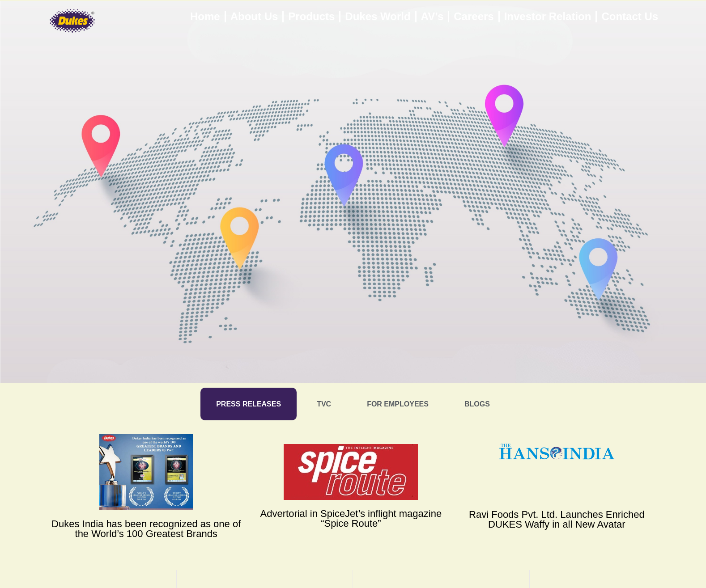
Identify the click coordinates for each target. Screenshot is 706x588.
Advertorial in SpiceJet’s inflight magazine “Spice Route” (351, 518)
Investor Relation (548, 17)
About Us (254, 17)
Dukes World (378, 17)
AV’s (432, 17)
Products (311, 17)
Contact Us (630, 17)
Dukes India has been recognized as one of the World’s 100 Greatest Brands (146, 529)
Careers (474, 17)
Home (205, 17)
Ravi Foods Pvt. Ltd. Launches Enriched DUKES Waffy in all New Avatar (557, 519)
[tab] (249, 404)
